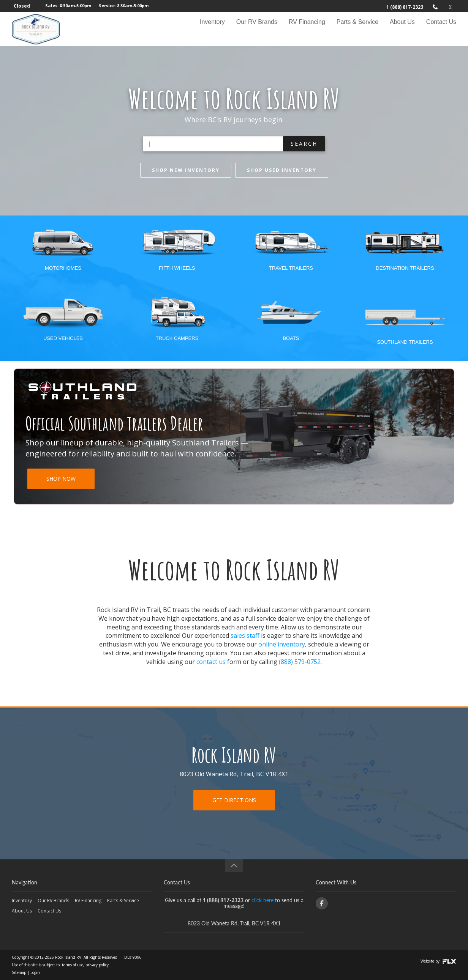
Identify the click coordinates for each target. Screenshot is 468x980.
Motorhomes (63, 268)
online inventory (282, 644)
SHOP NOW (61, 479)
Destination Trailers (405, 268)
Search (304, 144)
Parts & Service (357, 29)
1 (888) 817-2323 (405, 7)
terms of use (73, 965)
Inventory (212, 29)
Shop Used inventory (282, 170)
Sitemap (19, 972)
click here (262, 900)
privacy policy (97, 965)
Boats (291, 338)
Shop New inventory (186, 170)
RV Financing (307, 29)
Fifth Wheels (177, 268)
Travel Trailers (291, 268)
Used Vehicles (63, 338)
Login (35, 972)
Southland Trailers (405, 342)
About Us (402, 29)
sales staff (245, 636)
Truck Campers (177, 338)
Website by (438, 961)
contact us (211, 662)
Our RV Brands (257, 29)
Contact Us (441, 29)
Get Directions (234, 800)
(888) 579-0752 (300, 662)
